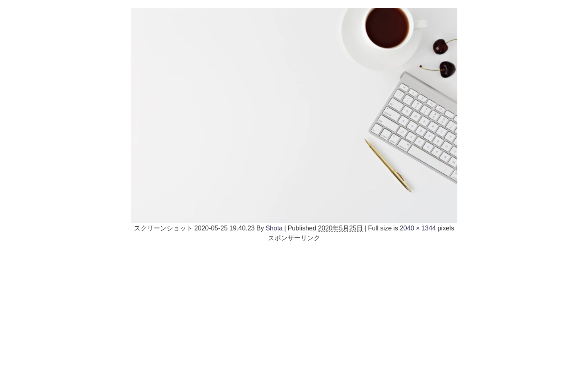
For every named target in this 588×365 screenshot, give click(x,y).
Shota (274, 228)
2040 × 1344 (418, 228)
